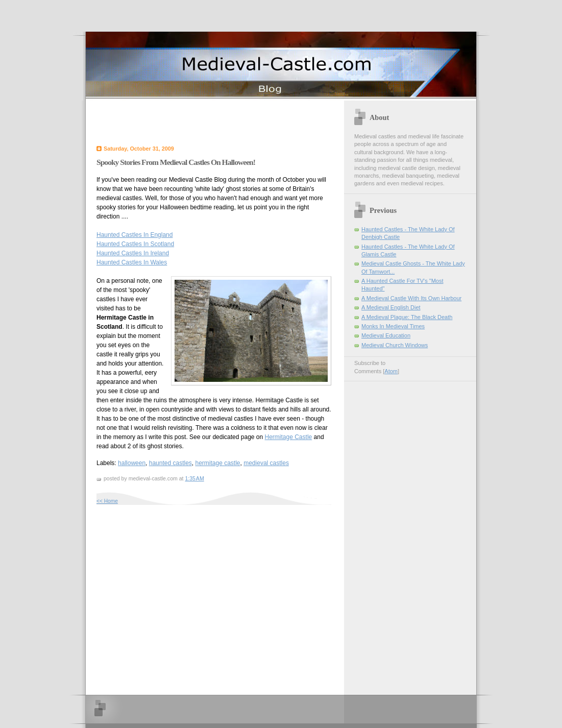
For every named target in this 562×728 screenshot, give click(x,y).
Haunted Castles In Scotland (135, 244)
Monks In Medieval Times (393, 326)
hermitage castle (217, 463)
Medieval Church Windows (395, 345)
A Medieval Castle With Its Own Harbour (411, 298)
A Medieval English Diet (391, 307)
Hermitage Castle (289, 437)
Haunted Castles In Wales (132, 262)
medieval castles (266, 463)
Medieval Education (386, 335)
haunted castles (170, 463)
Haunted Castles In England (135, 235)
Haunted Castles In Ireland (133, 253)
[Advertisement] (216, 121)
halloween (132, 463)
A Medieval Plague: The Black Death (407, 317)
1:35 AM (194, 478)
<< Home (107, 501)
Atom (391, 371)
